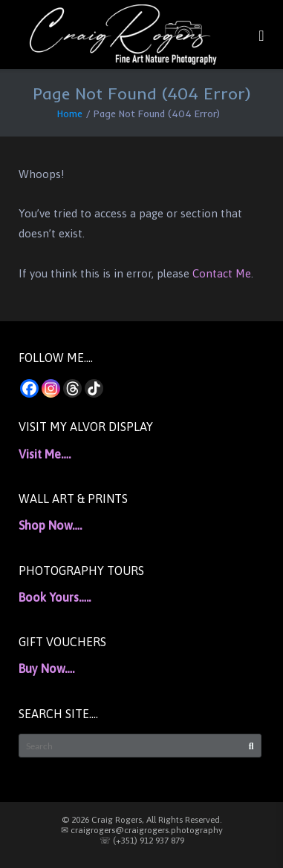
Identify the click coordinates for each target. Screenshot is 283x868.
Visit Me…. (45, 454)
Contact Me (222, 273)
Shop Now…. (50, 525)
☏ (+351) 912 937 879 (142, 841)
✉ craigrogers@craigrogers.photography (142, 830)
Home (70, 114)
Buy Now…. (46, 668)
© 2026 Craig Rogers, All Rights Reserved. (142, 820)
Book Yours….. (55, 597)
